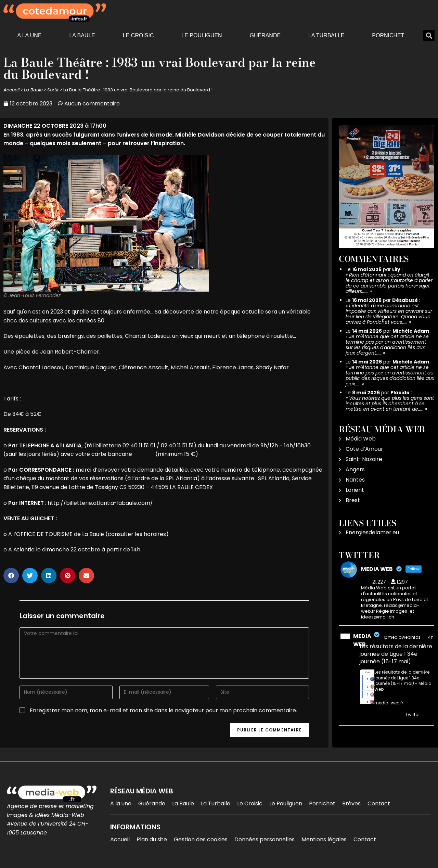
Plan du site (152, 839)
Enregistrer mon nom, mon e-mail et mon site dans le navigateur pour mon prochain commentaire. (163, 710)
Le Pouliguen (202, 35)
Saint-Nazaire (364, 459)
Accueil (11, 90)
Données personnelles (265, 839)
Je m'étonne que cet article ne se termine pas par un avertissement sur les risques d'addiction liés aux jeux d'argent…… (387, 345)
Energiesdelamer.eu (372, 532)
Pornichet (388, 35)
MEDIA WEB (362, 640)
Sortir (53, 90)
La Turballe (326, 35)
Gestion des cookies (201, 839)
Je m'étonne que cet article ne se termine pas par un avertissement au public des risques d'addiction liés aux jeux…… (390, 375)
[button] (429, 35)
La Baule (82, 35)
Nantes (355, 480)
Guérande (265, 35)
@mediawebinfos (402, 637)
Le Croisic (138, 35)
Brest (353, 500)
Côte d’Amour (364, 449)
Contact (379, 803)
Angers (355, 469)
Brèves (351, 803)
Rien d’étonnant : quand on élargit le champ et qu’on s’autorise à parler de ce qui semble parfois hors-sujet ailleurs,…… (389, 283)
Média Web (361, 439)
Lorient (355, 490)
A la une (29, 35)
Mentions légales (324, 839)
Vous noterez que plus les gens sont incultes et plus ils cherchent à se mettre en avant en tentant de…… (390, 404)
